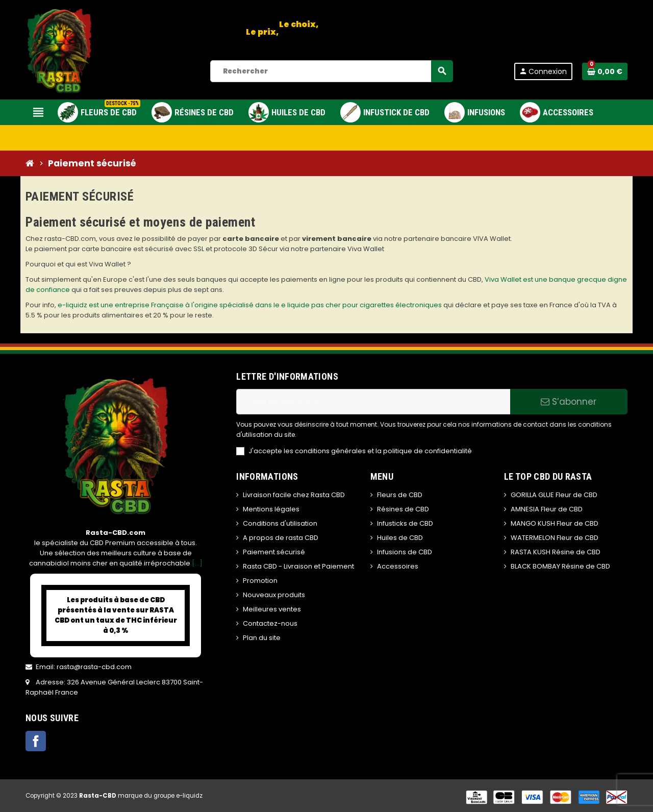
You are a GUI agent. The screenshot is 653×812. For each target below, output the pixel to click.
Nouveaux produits (274, 595)
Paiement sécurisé (274, 552)
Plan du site (262, 638)
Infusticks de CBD (405, 523)
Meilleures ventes (272, 609)
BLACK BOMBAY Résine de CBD (560, 566)
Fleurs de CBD (400, 495)
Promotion (260, 581)
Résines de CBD (403, 509)
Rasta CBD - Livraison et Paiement (298, 566)
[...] (197, 563)
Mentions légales (271, 509)
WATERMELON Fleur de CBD (555, 538)
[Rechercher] (331, 71)
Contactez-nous (270, 623)
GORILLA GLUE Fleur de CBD (554, 495)
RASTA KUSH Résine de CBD (556, 552)
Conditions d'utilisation (280, 523)
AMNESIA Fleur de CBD (547, 509)
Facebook (36, 741)
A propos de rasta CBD (281, 538)
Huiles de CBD (400, 538)
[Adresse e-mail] (373, 402)
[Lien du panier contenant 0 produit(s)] (605, 71)
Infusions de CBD (405, 552)
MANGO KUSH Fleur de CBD (555, 523)
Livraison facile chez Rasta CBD (294, 495)
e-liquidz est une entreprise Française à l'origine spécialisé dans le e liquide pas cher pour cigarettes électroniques (250, 305)
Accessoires (398, 566)
